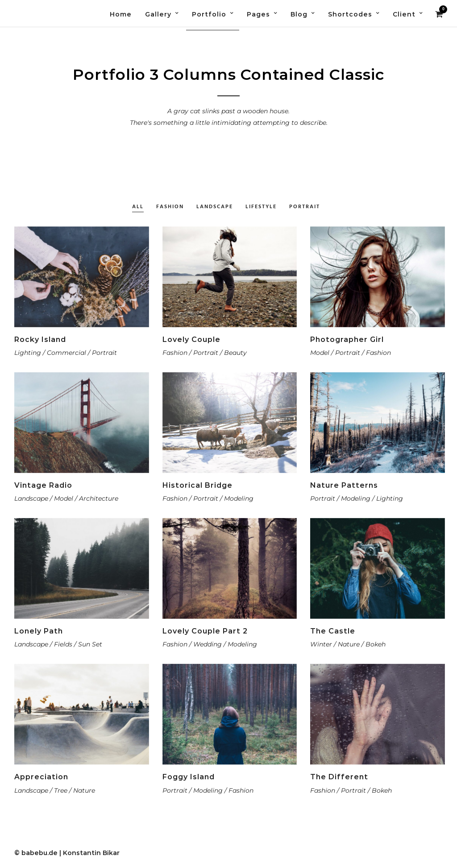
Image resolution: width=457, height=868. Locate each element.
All (138, 207)
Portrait (305, 207)
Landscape (215, 207)
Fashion (170, 207)
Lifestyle (261, 207)
